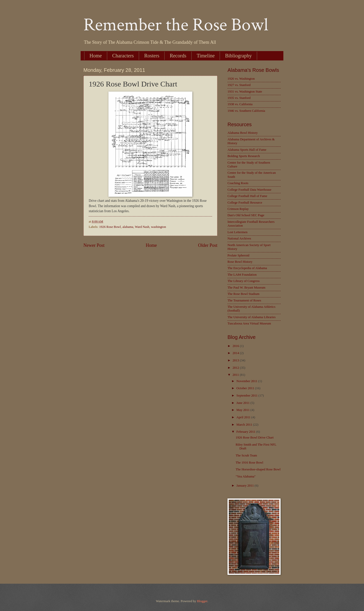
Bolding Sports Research (244, 156)
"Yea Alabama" (246, 476)
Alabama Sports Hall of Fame (247, 150)
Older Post (208, 245)
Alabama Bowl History (243, 133)
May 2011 (243, 410)
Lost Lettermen (237, 232)
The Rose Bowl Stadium (243, 294)
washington (158, 227)
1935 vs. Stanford (239, 98)
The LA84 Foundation (242, 275)
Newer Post (94, 245)
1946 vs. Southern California (246, 111)
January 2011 (245, 486)
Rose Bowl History (240, 262)
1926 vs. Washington (241, 79)
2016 (236, 346)
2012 (236, 368)
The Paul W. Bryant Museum (246, 288)
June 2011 (243, 403)
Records (178, 56)
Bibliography (238, 56)
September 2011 (247, 396)
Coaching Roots (238, 183)
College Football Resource (245, 203)
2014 (236, 353)
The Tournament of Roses (244, 300)
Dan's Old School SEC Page (246, 215)
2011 (236, 375)
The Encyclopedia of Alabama (247, 268)
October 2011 (246, 388)
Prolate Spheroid (238, 255)
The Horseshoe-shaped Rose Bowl (258, 469)
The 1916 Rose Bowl (249, 463)
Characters (123, 56)
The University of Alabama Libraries (252, 317)
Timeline (206, 56)
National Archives (239, 238)
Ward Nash (142, 227)
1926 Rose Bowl (110, 227)
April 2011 (244, 417)
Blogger (202, 601)
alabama (128, 227)
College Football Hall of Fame (247, 196)
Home (96, 56)
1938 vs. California (240, 104)
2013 (236, 360)
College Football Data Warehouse (249, 190)
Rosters (152, 56)
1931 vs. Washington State (245, 92)
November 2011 (247, 381)
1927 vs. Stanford (239, 85)
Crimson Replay (238, 209)
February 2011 (246, 432)
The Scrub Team (246, 455)
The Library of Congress (244, 281)
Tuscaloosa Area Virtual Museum (249, 323)
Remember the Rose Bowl (176, 25)
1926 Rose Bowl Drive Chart (255, 438)
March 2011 (245, 425)
